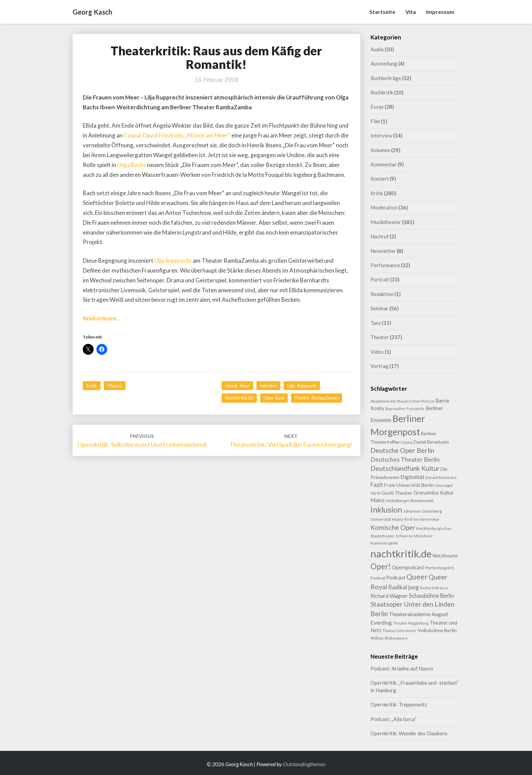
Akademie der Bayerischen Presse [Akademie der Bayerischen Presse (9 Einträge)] (402, 401)
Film (375, 121)
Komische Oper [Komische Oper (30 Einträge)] (393, 527)
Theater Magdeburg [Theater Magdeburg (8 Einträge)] (411, 623)
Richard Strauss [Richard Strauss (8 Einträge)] (434, 588)
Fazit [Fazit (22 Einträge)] (377, 485)
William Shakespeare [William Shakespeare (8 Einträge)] (389, 638)
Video (377, 352)
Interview (381, 135)
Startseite (382, 12)
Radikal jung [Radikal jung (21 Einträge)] (404, 587)
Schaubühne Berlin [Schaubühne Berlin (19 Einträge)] (432, 596)
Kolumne (380, 150)
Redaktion (382, 294)
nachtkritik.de (239, 398)
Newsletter (383, 251)
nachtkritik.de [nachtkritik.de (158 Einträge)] (401, 553)
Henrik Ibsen (237, 385)
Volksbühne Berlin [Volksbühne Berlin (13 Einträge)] (437, 630)
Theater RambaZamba (317, 398)
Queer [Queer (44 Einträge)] (417, 577)
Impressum (440, 12)
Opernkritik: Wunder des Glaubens (409, 733)
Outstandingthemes (304, 764)
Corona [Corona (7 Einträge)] (407, 442)
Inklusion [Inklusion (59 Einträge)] (386, 510)
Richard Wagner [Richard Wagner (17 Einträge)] (389, 596)
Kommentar (384, 164)
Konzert (380, 179)
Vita (411, 12)
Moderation (384, 207)
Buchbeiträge (386, 78)
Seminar (379, 308)
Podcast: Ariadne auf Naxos (402, 668)
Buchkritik (382, 92)
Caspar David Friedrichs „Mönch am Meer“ (177, 135)
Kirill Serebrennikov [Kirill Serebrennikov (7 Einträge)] (422, 519)
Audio (377, 49)
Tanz (376, 323)
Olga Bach (274, 398)
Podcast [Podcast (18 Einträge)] (396, 577)
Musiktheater (386, 222)
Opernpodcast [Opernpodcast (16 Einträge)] (408, 567)
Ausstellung (384, 63)
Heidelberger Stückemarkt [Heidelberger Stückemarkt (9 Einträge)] (409, 501)
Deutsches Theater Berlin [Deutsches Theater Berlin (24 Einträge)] (405, 459)
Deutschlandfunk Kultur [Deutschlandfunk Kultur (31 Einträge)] (405, 468)
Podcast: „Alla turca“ (394, 719)
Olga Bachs (131, 165)
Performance (385, 265)
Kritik (92, 385)
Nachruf (380, 236)
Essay (377, 107)
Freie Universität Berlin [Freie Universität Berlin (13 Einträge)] (409, 485)
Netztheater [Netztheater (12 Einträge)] (445, 556)
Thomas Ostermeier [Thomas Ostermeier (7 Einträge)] (400, 631)
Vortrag (379, 366)
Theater (115, 385)
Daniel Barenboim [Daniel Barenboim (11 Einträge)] (431, 442)
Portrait (380, 279)
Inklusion (268, 385)
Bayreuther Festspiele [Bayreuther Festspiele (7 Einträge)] (405, 409)
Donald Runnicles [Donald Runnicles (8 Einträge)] (441, 477)
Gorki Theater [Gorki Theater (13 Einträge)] (397, 493)
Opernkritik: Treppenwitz (399, 704)
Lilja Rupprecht (173, 261)
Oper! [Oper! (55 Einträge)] (381, 566)
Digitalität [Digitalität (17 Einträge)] (412, 477)
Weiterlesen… (102, 318)
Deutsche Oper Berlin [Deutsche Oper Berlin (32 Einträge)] (402, 450)
